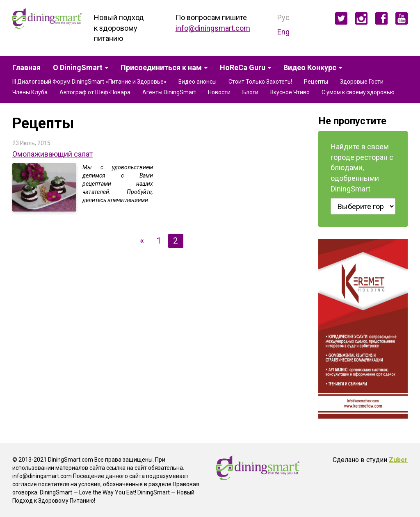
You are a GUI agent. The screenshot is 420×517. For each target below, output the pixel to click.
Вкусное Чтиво (290, 92)
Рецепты (316, 82)
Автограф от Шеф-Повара (95, 92)
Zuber (398, 460)
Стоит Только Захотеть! (260, 82)
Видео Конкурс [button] (313, 68)
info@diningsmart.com (213, 28)
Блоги (250, 92)
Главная (26, 68)
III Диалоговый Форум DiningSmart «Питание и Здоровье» (89, 82)
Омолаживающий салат (52, 154)
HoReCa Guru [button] (245, 68)
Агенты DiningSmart (169, 92)
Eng (283, 32)
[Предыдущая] (143, 241)
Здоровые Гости (362, 82)
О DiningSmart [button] (81, 68)
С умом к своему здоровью (358, 92)
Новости (219, 92)
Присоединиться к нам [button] (164, 68)
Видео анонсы (197, 82)
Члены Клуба (30, 92)
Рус (283, 17)
